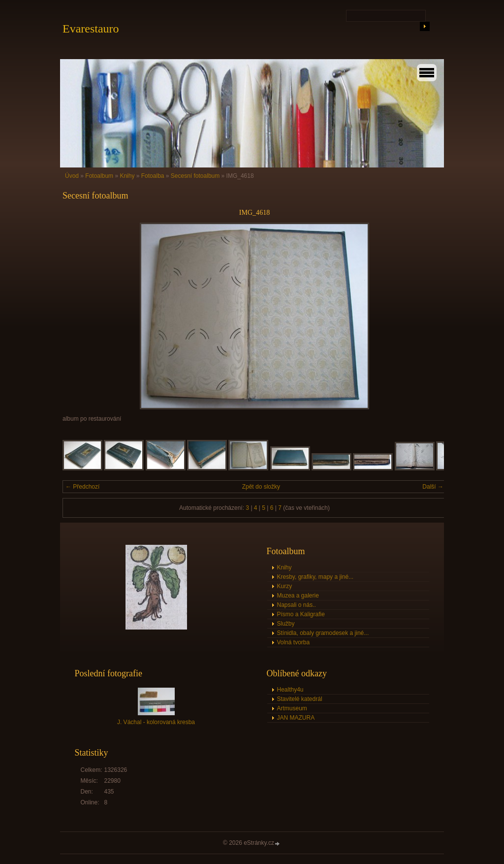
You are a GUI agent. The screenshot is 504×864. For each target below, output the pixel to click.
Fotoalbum (99, 176)
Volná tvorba (294, 642)
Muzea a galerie (298, 596)
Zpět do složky (261, 487)
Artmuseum (292, 708)
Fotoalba (153, 176)
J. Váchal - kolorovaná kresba (156, 722)
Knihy (127, 176)
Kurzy (285, 586)
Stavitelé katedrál (300, 699)
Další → (433, 487)
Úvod (72, 176)
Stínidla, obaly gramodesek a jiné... (323, 633)
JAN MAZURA (296, 718)
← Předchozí (82, 487)
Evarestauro (91, 29)
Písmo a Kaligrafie (301, 614)
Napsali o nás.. (297, 605)
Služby (286, 624)
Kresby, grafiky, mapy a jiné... (315, 577)
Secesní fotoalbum (195, 176)
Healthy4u (290, 690)
